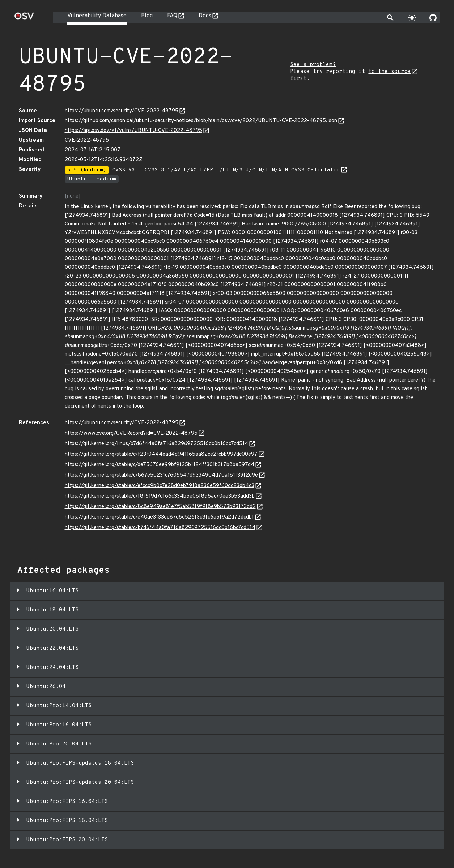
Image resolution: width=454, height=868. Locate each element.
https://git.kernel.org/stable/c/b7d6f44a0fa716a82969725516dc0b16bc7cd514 (160, 528)
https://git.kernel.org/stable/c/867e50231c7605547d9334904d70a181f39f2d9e (161, 475)
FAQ (172, 16)
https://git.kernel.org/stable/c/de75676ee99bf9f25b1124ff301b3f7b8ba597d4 (160, 465)
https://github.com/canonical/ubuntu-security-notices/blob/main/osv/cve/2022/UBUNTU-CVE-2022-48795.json (201, 121)
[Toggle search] (390, 18)
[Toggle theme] (412, 18)
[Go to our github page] (433, 18)
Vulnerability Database (97, 16)
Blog (147, 16)
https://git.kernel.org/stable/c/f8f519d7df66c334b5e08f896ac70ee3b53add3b (160, 496)
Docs (205, 16)
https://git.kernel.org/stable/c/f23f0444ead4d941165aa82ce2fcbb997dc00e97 (161, 454)
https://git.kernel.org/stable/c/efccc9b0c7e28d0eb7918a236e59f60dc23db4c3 (160, 486)
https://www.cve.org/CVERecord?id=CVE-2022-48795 (131, 433)
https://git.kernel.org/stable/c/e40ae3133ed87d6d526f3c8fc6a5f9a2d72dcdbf (159, 517)
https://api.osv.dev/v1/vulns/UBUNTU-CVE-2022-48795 (133, 131)
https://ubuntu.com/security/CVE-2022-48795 (122, 111)
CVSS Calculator (316, 170)
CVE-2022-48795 (87, 140)
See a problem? (313, 65)
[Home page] (24, 18)
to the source (389, 72)
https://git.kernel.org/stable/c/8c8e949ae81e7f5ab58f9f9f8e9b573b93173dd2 (160, 507)
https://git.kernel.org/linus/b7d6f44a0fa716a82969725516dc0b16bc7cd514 (156, 444)
